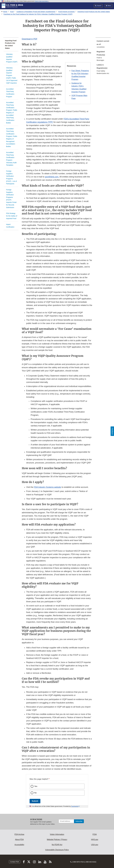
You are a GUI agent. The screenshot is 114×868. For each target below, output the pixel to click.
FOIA (95, 834)
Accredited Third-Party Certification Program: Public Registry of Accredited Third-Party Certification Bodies (12, 113)
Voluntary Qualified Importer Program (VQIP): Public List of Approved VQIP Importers (12, 75)
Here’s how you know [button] (42, 1)
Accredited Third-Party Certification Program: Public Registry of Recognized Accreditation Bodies (12, 138)
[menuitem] (103, 45)
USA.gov (95, 845)
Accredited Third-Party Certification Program (10, 93)
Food (12, 12)
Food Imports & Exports (66, 12)
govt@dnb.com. (52, 177)
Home (5, 12)
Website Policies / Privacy (57, 840)
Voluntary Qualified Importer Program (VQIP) (12, 58)
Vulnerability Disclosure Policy (57, 850)
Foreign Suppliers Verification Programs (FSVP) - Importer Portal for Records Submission (11, 199)
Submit (35, 801)
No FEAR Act (57, 845)
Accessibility (19, 845)
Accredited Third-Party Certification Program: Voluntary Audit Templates (11, 159)
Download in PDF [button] (30, 39)
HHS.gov (95, 840)
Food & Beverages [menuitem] (100, 59)
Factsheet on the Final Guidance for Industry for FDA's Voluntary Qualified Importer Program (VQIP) (38, 14)
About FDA (19, 840)
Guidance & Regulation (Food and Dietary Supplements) (36, 12)
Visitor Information (57, 834)
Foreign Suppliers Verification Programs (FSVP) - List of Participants (11, 177)
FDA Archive (19, 834)
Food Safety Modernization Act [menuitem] (103, 72)
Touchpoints (75, 806)
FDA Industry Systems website (47, 487)
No (35, 793)
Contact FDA (15, 862)
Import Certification (10, 226)
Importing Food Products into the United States (94, 12)
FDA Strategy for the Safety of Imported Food (12, 216)
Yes (36, 786)
